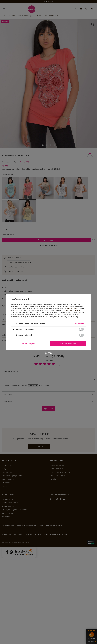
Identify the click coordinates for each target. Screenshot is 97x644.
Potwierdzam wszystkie (68, 344)
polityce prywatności (73, 308)
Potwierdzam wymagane (29, 344)
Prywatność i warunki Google (71, 311)
